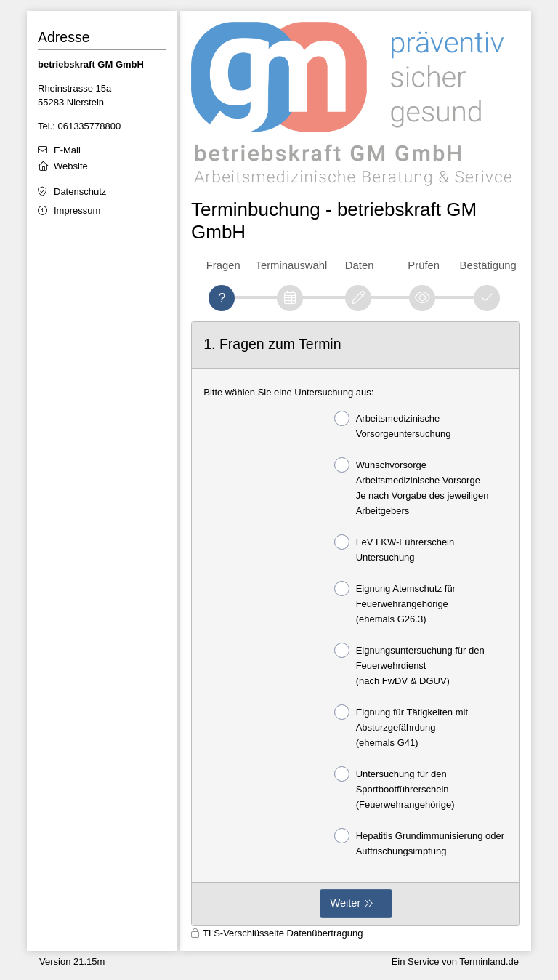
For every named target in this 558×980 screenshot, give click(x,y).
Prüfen (424, 265)
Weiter (346, 903)
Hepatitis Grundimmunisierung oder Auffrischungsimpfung (419, 842)
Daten (360, 265)
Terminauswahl (292, 265)
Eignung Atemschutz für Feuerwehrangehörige (395, 603)
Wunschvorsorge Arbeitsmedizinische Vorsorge (412, 487)
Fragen (223, 265)
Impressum (77, 210)
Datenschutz (80, 192)
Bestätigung (488, 265)
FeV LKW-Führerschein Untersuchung (395, 549)
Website (71, 166)
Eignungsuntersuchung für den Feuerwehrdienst (409, 664)
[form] (356, 624)
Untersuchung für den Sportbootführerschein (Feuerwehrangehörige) (395, 788)
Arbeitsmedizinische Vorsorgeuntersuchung (393, 425)
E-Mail (67, 150)
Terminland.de (489, 961)
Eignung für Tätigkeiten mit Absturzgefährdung (401, 726)
